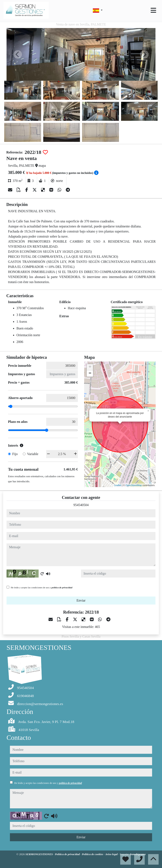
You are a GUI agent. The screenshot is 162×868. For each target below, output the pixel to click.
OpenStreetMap (134, 485)
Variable (33, 454)
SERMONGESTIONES (40, 854)
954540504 (81, 505)
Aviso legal (112, 854)
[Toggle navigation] (153, 10)
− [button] (90, 374)
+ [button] (90, 367)
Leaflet (118, 485)
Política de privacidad (68, 854)
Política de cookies (93, 854)
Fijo (15, 454)
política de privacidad (62, 587)
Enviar (81, 600)
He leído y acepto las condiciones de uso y (42, 587)
